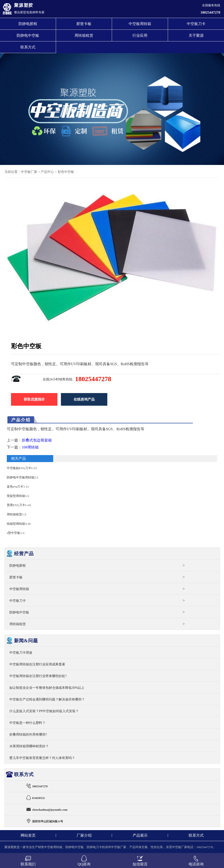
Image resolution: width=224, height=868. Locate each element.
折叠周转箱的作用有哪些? (28, 734)
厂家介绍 (84, 835)
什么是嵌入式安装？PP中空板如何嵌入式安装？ (44, 711)
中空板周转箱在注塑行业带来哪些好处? (38, 676)
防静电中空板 (28, 35)
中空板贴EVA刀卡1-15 (22, 468)
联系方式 (28, 47)
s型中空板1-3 (16, 533)
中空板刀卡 (196, 24)
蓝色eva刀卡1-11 (18, 487)
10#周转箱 (30, 447)
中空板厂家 (29, 172)
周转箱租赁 (84, 35)
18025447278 (210, 12)
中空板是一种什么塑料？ (27, 723)
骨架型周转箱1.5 (18, 496)
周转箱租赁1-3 (17, 514)
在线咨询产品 (84, 399)
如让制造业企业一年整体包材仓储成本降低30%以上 (47, 688)
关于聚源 (196, 35)
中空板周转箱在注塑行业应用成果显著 (37, 664)
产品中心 (47, 172)
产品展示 (140, 835)
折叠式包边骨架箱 (37, 440)
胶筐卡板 (84, 24)
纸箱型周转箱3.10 (19, 524)
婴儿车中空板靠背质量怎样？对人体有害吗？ (42, 758)
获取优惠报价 (34, 399)
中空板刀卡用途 (21, 653)
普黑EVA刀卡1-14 (19, 505)
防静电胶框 (28, 24)
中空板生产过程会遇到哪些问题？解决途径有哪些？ (47, 699)
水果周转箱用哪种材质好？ (29, 746)
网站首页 (28, 835)
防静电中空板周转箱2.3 (22, 477)
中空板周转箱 (140, 24)
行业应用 (140, 35)
